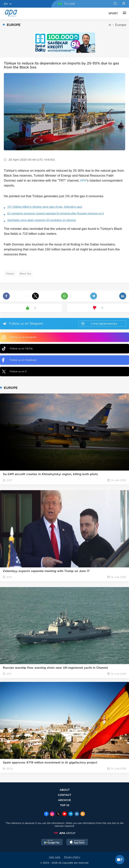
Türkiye (10, 274)
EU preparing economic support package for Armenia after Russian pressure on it (56, 213)
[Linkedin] (77, 814)
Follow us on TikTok (17, 349)
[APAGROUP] (64, 833)
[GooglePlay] (52, 842)
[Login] (124, 4)
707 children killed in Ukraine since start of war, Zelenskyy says (45, 207)
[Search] (115, 4)
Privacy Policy (72, 857)
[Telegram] (71, 814)
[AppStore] (77, 842)
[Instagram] (52, 814)
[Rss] (83, 814)
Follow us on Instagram (19, 337)
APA (83, 181)
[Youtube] (64, 814)
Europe (121, 25)
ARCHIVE (64, 800)
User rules (55, 857)
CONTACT (64, 795)
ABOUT (65, 790)
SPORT (113, 13)
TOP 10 (65, 805)
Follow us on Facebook (19, 360)
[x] (58, 814)
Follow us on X (14, 372)
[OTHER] (123, 13)
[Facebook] (46, 814)
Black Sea (25, 274)
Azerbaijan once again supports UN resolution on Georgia (42, 220)
